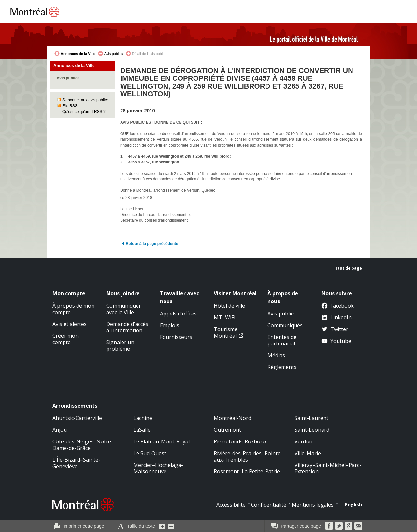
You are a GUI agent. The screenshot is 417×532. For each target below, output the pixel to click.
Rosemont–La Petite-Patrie (247, 471)
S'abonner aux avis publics (85, 100)
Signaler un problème (120, 345)
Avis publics (114, 54)
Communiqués (285, 325)
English (353, 504)
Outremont (227, 430)
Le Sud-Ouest (150, 453)
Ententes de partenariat (282, 340)
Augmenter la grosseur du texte (163, 526)
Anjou (60, 430)
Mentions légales (313, 505)
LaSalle (142, 430)
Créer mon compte (65, 339)
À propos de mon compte (73, 309)
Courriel (358, 526)
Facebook (338, 306)
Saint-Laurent (311, 418)
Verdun (303, 441)
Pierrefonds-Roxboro (240, 441)
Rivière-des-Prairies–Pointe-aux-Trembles (248, 456)
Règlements (282, 367)
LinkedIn (336, 317)
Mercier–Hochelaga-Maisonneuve (158, 468)
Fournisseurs (176, 337)
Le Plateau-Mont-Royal (161, 441)
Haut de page (348, 268)
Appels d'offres (178, 314)
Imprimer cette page (84, 526)
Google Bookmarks (349, 526)
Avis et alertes (70, 324)
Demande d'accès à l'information (127, 327)
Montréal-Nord (232, 418)
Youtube (336, 341)
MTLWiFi (224, 317)
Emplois (170, 325)
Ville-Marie (308, 453)
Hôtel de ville (229, 306)
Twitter (335, 329)
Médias (276, 355)
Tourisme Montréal (226, 332)
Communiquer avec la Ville (124, 309)
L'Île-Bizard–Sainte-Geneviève (76, 463)
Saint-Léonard (312, 430)
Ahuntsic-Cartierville (77, 418)
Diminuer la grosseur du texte (171, 526)
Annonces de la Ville (78, 54)
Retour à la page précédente (152, 244)
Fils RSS (70, 106)
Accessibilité (231, 505)
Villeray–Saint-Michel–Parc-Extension (328, 468)
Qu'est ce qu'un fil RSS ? (84, 112)
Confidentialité (269, 505)
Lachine (143, 418)
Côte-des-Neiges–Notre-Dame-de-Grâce (83, 445)
